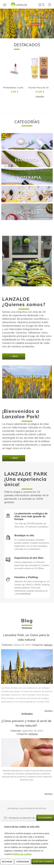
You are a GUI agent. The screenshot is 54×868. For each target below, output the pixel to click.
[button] (37, 4)
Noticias (48, 645)
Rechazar (7, 862)
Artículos (33, 734)
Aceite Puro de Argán (41, 87)
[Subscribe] (45, 818)
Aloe (27, 142)
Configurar (23, 862)
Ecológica (27, 160)
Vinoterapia (27, 178)
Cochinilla (27, 213)
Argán (27, 195)
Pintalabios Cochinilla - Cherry (21, 87)
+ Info (14, 356)
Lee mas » (49, 711)
